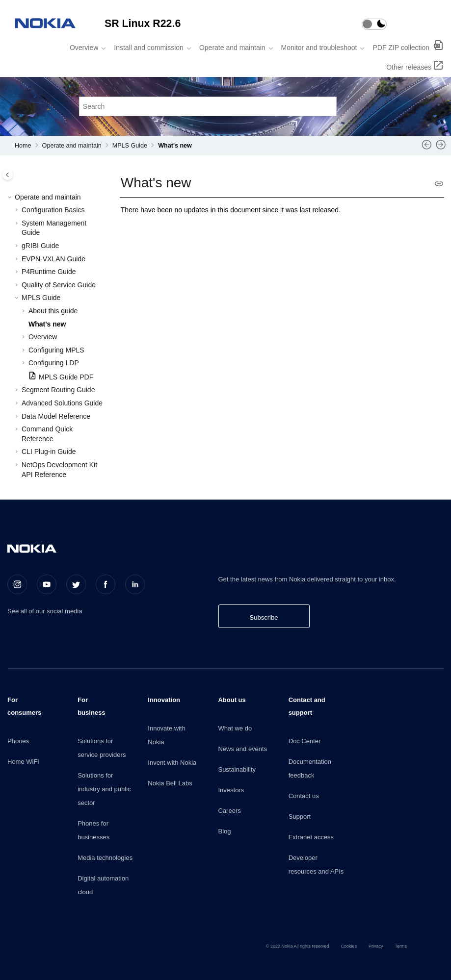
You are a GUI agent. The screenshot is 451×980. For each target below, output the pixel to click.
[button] (11, 198)
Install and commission (149, 48)
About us (232, 700)
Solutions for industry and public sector (104, 789)
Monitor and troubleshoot (319, 48)
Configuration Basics (53, 210)
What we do (235, 728)
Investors (231, 790)
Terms (401, 946)
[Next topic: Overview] (441, 148)
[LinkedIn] (135, 584)
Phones (18, 741)
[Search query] (208, 106)
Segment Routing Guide (58, 390)
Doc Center (305, 741)
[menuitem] (85, 48)
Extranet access (311, 837)
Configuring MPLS (56, 350)
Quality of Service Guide (59, 285)
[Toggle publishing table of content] (8, 175)
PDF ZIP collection (402, 48)
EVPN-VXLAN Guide (53, 259)
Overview (84, 48)
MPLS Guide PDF (66, 377)
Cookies (349, 946)
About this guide (53, 311)
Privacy (376, 946)
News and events (242, 749)
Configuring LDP (54, 363)
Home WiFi (23, 762)
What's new (175, 146)
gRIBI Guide (40, 246)
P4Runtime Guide (49, 272)
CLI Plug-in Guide (49, 452)
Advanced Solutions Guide (62, 403)
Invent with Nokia (172, 763)
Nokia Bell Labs (170, 783)
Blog (224, 831)
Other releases (409, 67)
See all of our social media (45, 611)
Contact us (304, 796)
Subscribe (264, 617)
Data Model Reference (56, 416)
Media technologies (105, 858)
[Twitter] (76, 584)
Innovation (164, 700)
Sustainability (237, 769)
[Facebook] (106, 584)
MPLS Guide (130, 146)
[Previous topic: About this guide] (427, 148)
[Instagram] (17, 584)
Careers (229, 811)
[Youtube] (47, 584)
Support (300, 817)
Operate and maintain (232, 48)
